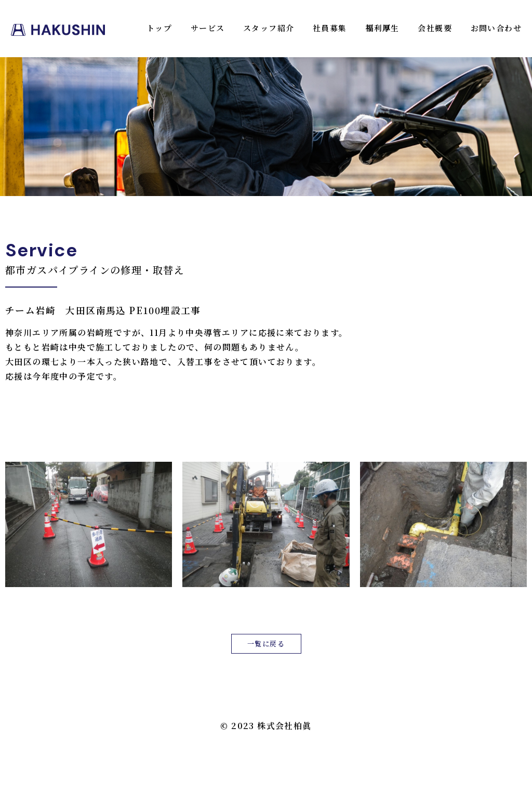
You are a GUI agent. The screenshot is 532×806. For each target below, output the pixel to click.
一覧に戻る (266, 643)
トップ (159, 28)
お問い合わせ (496, 28)
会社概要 (435, 28)
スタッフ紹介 (269, 28)
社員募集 (330, 28)
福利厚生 (382, 28)
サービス (208, 28)
